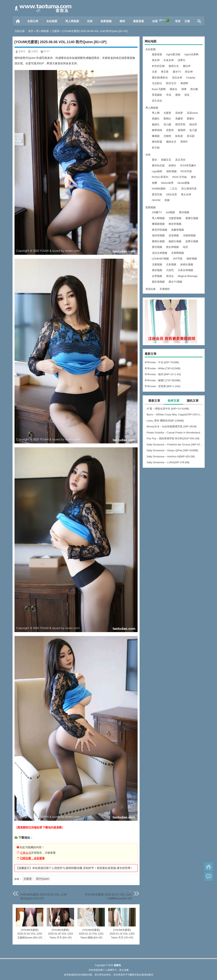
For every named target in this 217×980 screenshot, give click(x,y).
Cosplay (191, 78)
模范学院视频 (160, 230)
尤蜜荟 (56, 31)
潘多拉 (173, 89)
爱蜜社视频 (192, 218)
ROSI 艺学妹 (180, 177)
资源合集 (151, 289)
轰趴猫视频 (158, 282)
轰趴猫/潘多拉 (160, 78)
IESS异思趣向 (188, 165)
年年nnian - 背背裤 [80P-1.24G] (163, 386)
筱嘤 (154, 183)
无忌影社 (157, 83)
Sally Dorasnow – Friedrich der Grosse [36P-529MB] (175, 445)
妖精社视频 (187, 264)
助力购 (156, 148)
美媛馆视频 (178, 230)
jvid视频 (170, 212)
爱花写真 (157, 194)
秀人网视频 (158, 218)
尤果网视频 (178, 253)
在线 (161, 21)
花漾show (192, 113)
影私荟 (179, 136)
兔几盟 (193, 130)
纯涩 (185, 247)
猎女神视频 (172, 247)
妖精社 (172, 165)
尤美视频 (171, 264)
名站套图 (52, 21)
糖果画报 (157, 130)
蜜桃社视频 (158, 241)
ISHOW (156, 200)
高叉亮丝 (180, 160)
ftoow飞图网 (159, 89)
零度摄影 (157, 95)
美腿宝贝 (166, 160)
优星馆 (170, 130)
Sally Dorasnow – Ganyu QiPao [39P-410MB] (172, 450)
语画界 (179, 113)
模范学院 (180, 124)
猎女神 (189, 72)
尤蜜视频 (157, 264)
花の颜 (167, 124)
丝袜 (90, 21)
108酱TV (157, 212)
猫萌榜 (182, 130)
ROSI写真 (186, 171)
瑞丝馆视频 (158, 235)
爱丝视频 (157, 247)
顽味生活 (171, 142)
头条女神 (169, 60)
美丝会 (170, 276)
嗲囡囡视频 (158, 224)
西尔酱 (194, 89)
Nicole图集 (184, 183)
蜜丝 (193, 177)
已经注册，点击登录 (32, 858)
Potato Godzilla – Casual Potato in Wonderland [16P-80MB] (175, 433)
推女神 (156, 60)
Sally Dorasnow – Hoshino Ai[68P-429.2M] (171, 456)
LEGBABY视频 (160, 259)
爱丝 (154, 160)
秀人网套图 (72, 21)
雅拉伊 (187, 66)
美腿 (167, 200)
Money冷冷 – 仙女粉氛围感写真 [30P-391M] (172, 426)
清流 (187, 95)
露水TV (177, 72)
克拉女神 (177, 78)
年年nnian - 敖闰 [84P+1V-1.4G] (163, 374)
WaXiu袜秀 (167, 183)
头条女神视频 (185, 270)
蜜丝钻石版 (158, 165)
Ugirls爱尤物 (173, 54)
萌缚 (184, 89)
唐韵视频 (157, 270)
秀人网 (156, 113)
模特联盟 (157, 142)
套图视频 (106, 21)
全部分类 (33, 21)
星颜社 (156, 119)
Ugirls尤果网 (191, 54)
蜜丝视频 (184, 212)
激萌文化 (174, 66)
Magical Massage (188, 276)
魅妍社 (156, 124)
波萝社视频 (192, 241)
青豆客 (165, 72)
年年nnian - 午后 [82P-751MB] (162, 362)
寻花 (169, 95)
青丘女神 (186, 194)
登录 (178, 21)
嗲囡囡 (156, 136)
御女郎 (193, 124)
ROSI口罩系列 (160, 177)
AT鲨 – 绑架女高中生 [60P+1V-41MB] (168, 409)
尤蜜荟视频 (175, 218)
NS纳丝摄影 (159, 189)
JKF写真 (178, 259)
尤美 (154, 72)
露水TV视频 (175, 282)
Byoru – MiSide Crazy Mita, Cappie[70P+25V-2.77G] (175, 414)
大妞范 (170, 270)
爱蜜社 (191, 119)
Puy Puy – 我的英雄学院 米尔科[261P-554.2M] (173, 438)
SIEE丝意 (172, 194)
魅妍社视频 (175, 241)
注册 (187, 21)
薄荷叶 (184, 142)
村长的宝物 (158, 66)
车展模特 (165, 289)
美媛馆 (179, 119)
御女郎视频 (175, 224)
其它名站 (157, 101)
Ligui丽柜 (157, 171)
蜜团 (178, 95)
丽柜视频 (172, 171)
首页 (18, 21)
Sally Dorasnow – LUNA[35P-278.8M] (168, 462)
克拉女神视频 (160, 253)
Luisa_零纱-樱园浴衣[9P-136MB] (165, 421)
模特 (122, 21)
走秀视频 (157, 276)
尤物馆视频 (189, 235)
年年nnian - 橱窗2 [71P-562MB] (163, 380)
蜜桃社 (167, 119)
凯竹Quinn (43, 879)
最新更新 (139, 21)
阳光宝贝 (171, 83)
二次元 (173, 189)
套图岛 (22, 51)
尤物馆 (167, 136)
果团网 (184, 83)
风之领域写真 (189, 189)
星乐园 (191, 136)
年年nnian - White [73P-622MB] (163, 368)
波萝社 (182, 60)
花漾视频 (174, 235)
